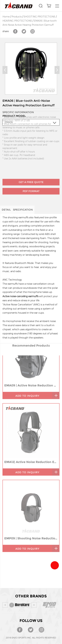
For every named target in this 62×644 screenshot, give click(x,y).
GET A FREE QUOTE (31, 173)
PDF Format (31, 182)
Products (17, 17)
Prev (5, 70)
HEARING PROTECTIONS (17, 21)
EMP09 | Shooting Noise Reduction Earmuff (31, 498)
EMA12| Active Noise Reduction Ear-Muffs (31, 422)
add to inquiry (27, 356)
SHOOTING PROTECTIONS (39, 17)
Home (6, 17)
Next (57, 70)
